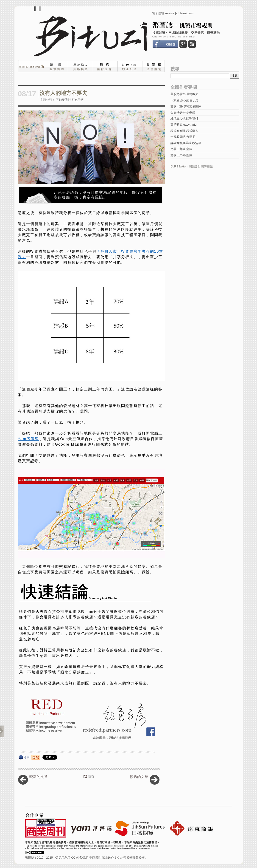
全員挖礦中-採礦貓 (183, 112)
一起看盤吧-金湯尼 (183, 137)
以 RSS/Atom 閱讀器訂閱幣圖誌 (192, 166)
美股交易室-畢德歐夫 (184, 94)
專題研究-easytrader (184, 125)
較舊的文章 (139, 777)
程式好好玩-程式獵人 (184, 131)
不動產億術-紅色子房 (70, 100)
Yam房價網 (28, 439)
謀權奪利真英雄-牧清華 (186, 143)
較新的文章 (39, 777)
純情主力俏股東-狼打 (184, 118)
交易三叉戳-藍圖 (181, 155)
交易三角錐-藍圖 (181, 149)
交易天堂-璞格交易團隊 (186, 106)
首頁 (91, 776)
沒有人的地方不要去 (63, 93)
